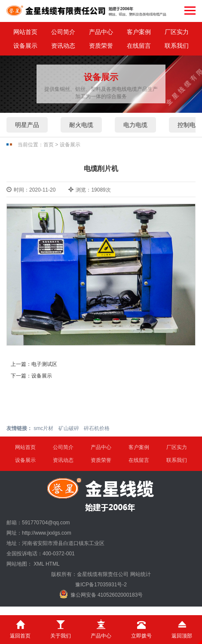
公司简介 (63, 32)
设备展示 (25, 46)
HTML (53, 564)
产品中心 (101, 32)
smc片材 (43, 428)
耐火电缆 (81, 125)
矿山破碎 (69, 428)
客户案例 (139, 32)
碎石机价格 (97, 428)
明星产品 (27, 125)
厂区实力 (177, 32)
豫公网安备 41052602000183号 (101, 594)
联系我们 (177, 46)
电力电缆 (135, 125)
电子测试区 (44, 364)
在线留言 (139, 46)
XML (39, 564)
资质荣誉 (101, 46)
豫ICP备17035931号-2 (101, 585)
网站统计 (141, 574)
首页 (49, 145)
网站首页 (25, 32)
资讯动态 (63, 46)
